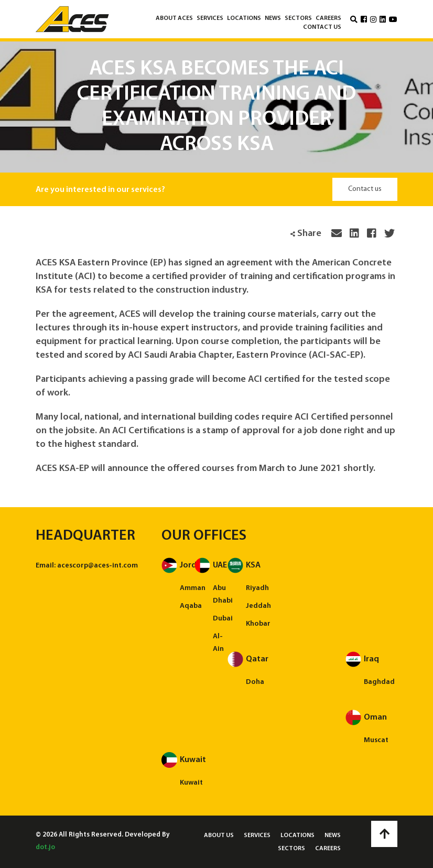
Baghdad (379, 682)
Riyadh (257, 588)
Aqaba (191, 606)
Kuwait (191, 783)
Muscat (376, 740)
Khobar (258, 624)
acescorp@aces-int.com (98, 566)
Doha (255, 682)
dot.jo (45, 847)
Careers (328, 18)
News (273, 18)
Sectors (298, 18)
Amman (193, 588)
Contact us (322, 27)
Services (210, 18)
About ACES (174, 18)
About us (219, 835)
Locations (244, 18)
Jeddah (258, 606)
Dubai (223, 619)
